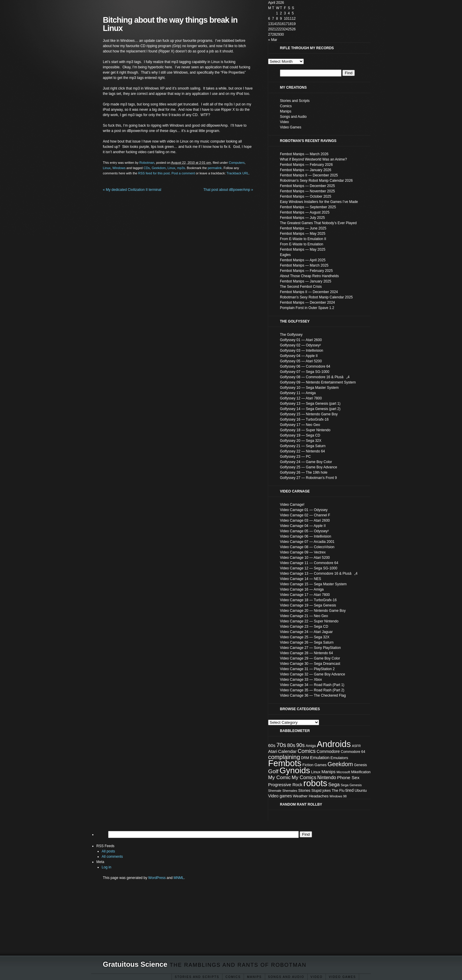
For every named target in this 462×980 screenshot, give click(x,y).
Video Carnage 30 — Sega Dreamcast (310, 664)
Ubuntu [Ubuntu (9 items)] (360, 790)
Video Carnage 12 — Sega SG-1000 (309, 568)
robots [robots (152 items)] (315, 783)
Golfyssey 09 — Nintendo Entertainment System (318, 382)
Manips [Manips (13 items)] (329, 772)
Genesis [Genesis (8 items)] (360, 765)
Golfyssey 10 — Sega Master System (309, 388)
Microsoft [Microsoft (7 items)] (343, 772)
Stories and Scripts (197, 977)
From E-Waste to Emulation (302, 244)
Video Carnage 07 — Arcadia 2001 (307, 542)
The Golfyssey (291, 335)
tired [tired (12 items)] (349, 790)
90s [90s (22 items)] (301, 745)
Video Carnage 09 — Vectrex (303, 552)
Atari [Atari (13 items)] (273, 751)
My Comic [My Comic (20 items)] (279, 777)
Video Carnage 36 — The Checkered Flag (313, 695)
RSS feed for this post (154, 173)
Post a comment (183, 173)
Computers (237, 163)
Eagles (285, 255)
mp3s (181, 168)
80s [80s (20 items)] (291, 745)
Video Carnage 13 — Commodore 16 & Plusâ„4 (319, 574)
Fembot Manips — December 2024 (307, 303)
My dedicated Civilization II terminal (132, 190)
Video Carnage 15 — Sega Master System (313, 584)
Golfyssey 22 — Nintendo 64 (302, 451)
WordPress (157, 878)
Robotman (147, 163)
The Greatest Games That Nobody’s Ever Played (318, 223)
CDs (147, 168)
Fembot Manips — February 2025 (306, 271)
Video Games (342, 977)
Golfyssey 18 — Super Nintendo (305, 430)
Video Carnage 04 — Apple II (303, 526)
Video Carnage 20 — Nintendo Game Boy (313, 611)
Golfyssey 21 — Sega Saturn (303, 446)
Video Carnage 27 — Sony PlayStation (310, 648)
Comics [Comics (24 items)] (307, 751)
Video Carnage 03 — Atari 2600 (305, 520)
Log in (107, 867)
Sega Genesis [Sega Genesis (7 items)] (351, 785)
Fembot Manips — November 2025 (307, 191)
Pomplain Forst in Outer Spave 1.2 (307, 308)
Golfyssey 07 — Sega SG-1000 (305, 372)
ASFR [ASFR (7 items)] (356, 746)
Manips (286, 111)
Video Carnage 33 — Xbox (301, 680)
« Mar (273, 40)
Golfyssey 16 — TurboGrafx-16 (304, 419)
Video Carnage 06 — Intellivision (306, 536)
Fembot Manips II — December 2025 (309, 175)
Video (317, 977)
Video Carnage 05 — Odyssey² (304, 531)
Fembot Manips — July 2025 (302, 218)
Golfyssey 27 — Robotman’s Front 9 (308, 478)
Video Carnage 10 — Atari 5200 (305, 558)
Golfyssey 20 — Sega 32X (301, 441)
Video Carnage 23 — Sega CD (304, 627)
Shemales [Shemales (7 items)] (290, 791)
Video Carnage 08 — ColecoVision (307, 547)
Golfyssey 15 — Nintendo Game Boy (309, 414)
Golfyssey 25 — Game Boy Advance (308, 467)
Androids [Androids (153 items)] (334, 744)
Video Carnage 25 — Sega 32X (305, 637)
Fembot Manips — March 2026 (304, 154)
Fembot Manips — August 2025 (305, 212)
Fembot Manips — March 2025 (304, 265)
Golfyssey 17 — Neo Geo (300, 425)
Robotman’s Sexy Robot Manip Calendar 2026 (316, 181)
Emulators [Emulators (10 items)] (339, 758)
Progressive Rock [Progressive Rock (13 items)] (285, 785)
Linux (107, 168)
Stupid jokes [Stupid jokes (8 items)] (321, 791)
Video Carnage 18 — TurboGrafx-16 (308, 600)
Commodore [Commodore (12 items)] (328, 751)
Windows (119, 168)
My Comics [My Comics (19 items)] (304, 777)
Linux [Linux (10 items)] (316, 772)
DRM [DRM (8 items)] (305, 758)
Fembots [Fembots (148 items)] (285, 763)
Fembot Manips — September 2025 (308, 207)
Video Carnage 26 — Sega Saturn (307, 642)
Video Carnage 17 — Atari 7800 (305, 595)
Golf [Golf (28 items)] (273, 771)
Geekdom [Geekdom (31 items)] (340, 764)
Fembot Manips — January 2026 (306, 170)
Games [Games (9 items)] (320, 765)
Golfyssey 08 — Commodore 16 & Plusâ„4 (315, 377)
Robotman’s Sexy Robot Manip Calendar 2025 (316, 297)
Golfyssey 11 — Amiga (298, 393)
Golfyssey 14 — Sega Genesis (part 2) (310, 409)
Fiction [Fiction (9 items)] (308, 765)
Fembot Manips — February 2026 (306, 165)
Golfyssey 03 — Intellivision (302, 351)
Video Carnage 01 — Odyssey (304, 510)
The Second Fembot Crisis (301, 287)
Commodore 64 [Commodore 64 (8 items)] (353, 752)
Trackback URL (238, 173)
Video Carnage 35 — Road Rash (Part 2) (312, 690)
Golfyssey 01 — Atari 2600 (301, 340)
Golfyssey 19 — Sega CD (300, 435)
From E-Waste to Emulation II (303, 239)
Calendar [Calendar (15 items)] (287, 751)
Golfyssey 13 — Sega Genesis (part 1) (310, 404)
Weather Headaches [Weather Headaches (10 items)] (311, 796)
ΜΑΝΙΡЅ (254, 977)
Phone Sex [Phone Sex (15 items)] (348, 777)
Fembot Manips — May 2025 (303, 234)
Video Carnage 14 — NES (301, 579)
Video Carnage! (292, 505)
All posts (108, 851)
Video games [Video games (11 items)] (280, 796)
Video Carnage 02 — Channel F (305, 515)
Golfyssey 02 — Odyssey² (300, 345)
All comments (112, 857)
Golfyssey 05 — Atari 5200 (301, 361)
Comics (233, 977)
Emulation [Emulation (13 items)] (320, 758)
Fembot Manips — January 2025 (306, 281)
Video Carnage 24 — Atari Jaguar (306, 632)
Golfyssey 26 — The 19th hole (304, 472)
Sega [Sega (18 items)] (334, 785)
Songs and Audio (286, 977)
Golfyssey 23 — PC (295, 457)
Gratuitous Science (135, 964)
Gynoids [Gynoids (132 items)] (295, 770)
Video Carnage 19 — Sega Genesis (308, 605)
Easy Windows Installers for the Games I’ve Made (319, 202)
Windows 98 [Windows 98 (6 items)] (338, 796)
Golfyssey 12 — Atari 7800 (301, 398)
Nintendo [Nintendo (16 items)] (327, 777)
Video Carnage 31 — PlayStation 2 (307, 669)
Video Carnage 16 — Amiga (302, 589)
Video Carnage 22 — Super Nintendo (309, 621)
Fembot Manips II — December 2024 (309, 292)
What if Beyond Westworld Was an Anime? (313, 159)
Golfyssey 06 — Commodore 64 (305, 366)
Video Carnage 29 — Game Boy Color (310, 658)
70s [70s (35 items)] (281, 745)
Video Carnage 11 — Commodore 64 (309, 563)
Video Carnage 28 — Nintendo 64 (306, 653)
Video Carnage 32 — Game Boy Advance (312, 674)
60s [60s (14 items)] (272, 745)
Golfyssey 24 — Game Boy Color (306, 462)
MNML (179, 878)
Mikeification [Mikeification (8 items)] (361, 772)
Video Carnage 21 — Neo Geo (304, 616)
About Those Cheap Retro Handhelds (309, 276)
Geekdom (159, 168)
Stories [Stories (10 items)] (304, 790)
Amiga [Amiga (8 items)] (311, 746)
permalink (215, 168)
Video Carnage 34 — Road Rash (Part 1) (312, 685)
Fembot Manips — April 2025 (303, 260)
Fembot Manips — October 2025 (306, 196)
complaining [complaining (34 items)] (284, 757)
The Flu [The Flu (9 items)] (338, 790)
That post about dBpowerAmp (228, 190)
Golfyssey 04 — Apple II (299, 356)
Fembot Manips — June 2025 (303, 228)
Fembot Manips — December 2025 (307, 186)
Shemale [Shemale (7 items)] (275, 791)
